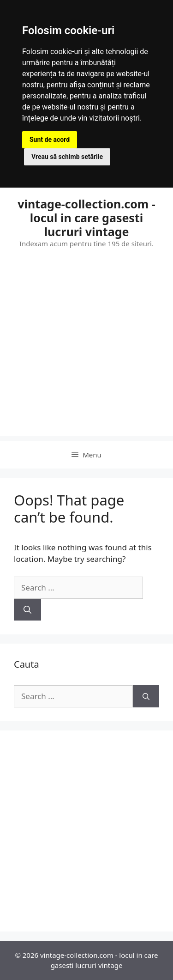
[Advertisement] (86, 350)
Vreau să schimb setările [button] (67, 157)
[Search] (27, 610)
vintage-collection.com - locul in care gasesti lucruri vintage (86, 218)
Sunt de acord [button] (50, 140)
